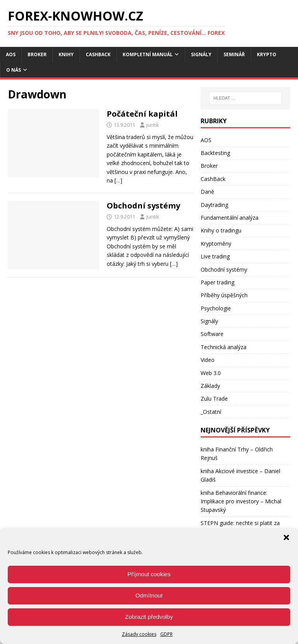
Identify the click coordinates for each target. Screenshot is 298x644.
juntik (153, 125)
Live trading (215, 256)
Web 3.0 (211, 373)
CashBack (98, 54)
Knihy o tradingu (221, 230)
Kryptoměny (216, 244)
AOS (11, 54)
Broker (37, 54)
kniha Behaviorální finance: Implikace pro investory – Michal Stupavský (241, 501)
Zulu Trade (214, 399)
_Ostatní (211, 412)
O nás (14, 70)
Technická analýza (223, 347)
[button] (286, 537)
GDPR (166, 634)
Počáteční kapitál (142, 114)
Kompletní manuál (148, 54)
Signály (201, 54)
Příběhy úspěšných (224, 295)
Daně (207, 192)
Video (208, 360)
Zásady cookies (139, 634)
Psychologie (216, 308)
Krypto (267, 54)
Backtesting (215, 153)
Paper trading (217, 282)
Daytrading (214, 205)
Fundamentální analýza (230, 218)
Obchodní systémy (143, 206)
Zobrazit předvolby (149, 617)
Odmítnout (149, 595)
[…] (118, 180)
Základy (210, 386)
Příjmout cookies (149, 574)
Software (212, 334)
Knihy (66, 54)
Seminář (234, 54)
